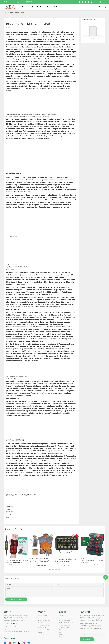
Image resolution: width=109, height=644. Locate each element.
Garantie (61, 634)
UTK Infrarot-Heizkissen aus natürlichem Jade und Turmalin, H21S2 (66, 560)
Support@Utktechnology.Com (13, 2)
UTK (5, 12)
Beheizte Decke (42, 627)
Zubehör (40, 632)
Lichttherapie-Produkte (44, 630)
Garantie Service (42, 634)
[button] (106, 7)
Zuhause (61, 616)
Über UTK (61, 618)
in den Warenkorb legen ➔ (17, 567)
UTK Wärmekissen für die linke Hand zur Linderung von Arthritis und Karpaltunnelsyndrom (17, 561)
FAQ (60, 632)
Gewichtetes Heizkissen (44, 625)
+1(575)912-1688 (28, 2)
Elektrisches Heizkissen (44, 618)
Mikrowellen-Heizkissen (44, 620)
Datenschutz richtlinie (65, 625)
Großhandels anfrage (64, 620)
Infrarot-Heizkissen (43, 616)
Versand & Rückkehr (64, 627)
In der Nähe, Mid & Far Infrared (16, 12)
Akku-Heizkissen (42, 623)
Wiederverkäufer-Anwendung (67, 623)
